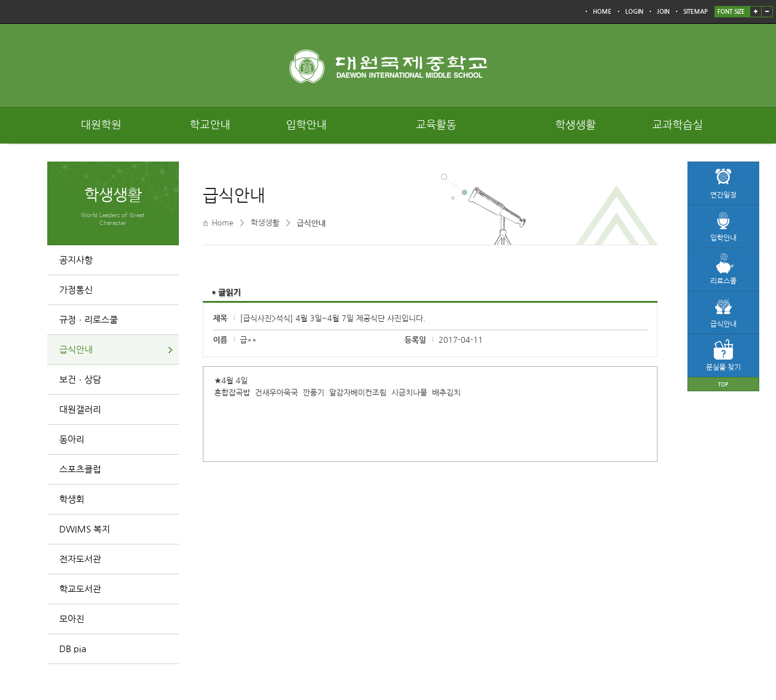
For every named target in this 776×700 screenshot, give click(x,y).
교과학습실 (678, 125)
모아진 (72, 619)
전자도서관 (80, 559)
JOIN (663, 12)
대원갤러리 (80, 410)
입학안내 (306, 125)
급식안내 (76, 350)
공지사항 (76, 260)
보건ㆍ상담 (80, 380)
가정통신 (76, 290)
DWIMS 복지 (85, 529)
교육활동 (436, 125)
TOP (723, 384)
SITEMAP (696, 12)
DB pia (73, 649)
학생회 (72, 499)
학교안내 (210, 125)
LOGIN (634, 12)
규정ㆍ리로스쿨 (89, 320)
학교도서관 (80, 589)
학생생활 (576, 125)
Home (223, 223)
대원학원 (101, 125)
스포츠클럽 (80, 469)
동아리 (72, 439)
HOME (602, 12)
